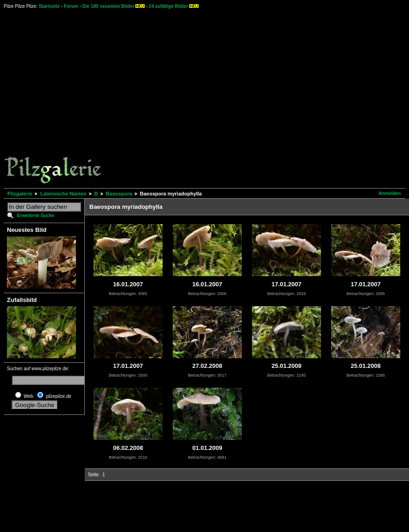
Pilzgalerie (20, 194)
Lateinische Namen (63, 194)
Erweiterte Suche (36, 216)
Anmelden (390, 193)
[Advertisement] (86, 98)
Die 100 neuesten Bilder (108, 6)
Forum (71, 6)
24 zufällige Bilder (168, 6)
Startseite (49, 6)
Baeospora (119, 194)
